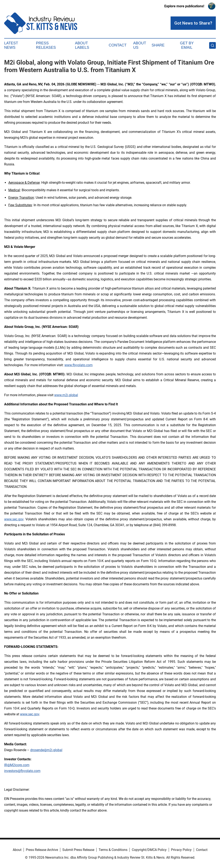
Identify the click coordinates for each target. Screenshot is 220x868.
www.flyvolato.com (79, 365)
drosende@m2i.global (46, 750)
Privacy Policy (181, 850)
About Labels (82, 45)
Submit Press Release (78, 850)
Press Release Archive (42, 850)
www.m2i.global (66, 395)
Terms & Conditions (113, 850)
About (17, 850)
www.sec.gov (14, 519)
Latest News (11, 45)
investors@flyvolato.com (22, 771)
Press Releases (46, 45)
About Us (140, 45)
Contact (118, 45)
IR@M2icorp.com (17, 765)
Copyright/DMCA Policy (149, 850)
